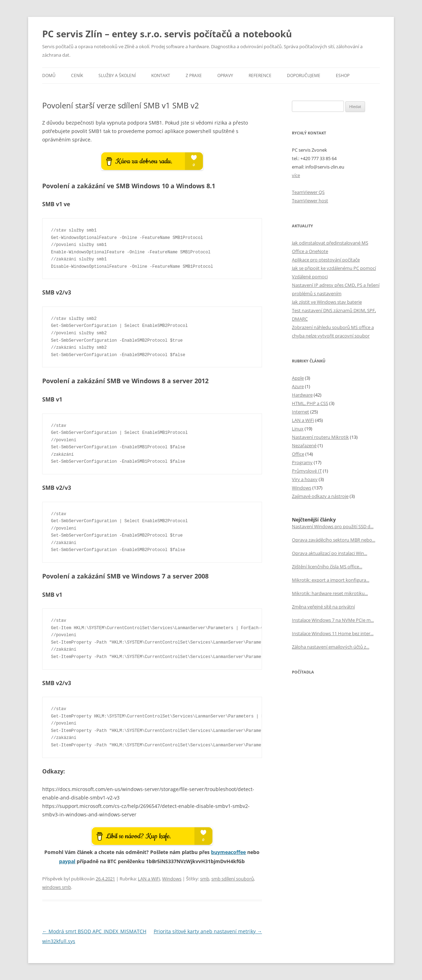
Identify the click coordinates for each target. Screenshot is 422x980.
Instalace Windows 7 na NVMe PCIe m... (333, 620)
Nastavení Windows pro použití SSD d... (333, 526)
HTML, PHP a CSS (310, 403)
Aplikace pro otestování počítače (326, 260)
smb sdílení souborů (233, 879)
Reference (260, 75)
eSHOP (343, 75)
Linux (298, 429)
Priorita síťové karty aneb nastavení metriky (208, 931)
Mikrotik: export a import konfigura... (331, 580)
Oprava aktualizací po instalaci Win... (330, 553)
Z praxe (194, 75)
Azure (298, 386)
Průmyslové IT (307, 471)
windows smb (57, 887)
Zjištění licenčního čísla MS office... (327, 567)
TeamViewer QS (308, 192)
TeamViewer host (310, 201)
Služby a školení (117, 75)
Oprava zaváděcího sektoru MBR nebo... (334, 540)
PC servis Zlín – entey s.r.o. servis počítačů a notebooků (167, 34)
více (296, 175)
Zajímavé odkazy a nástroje (320, 496)
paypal (67, 861)
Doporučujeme (304, 75)
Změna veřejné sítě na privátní (323, 607)
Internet (300, 412)
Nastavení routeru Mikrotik (320, 437)
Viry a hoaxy (305, 479)
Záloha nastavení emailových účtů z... (331, 647)
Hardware (302, 395)
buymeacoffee (228, 852)
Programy (302, 462)
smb (205, 879)
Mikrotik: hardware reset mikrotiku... (330, 593)
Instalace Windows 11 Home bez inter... (333, 633)
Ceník (77, 75)
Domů (49, 75)
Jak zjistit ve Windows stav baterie (327, 302)
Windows (172, 879)
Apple (298, 378)
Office (298, 454)
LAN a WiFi (149, 879)
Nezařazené (304, 445)
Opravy (225, 75)
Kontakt (161, 75)
